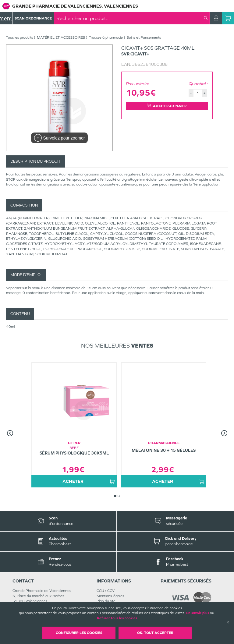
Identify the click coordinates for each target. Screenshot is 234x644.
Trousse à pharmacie (106, 37)
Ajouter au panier (167, 106)
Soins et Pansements (144, 37)
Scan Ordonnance (33, 18)
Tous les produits (19, 37)
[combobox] (130, 18)
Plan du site (106, 601)
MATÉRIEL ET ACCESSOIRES (61, 37)
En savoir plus (198, 613)
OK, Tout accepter (155, 633)
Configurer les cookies (79, 633)
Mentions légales (110, 596)
